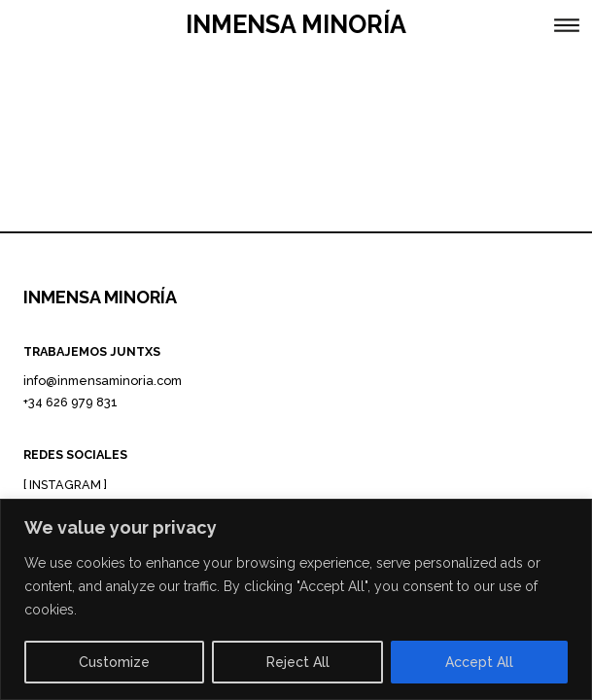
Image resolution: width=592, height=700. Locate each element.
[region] (296, 599)
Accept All (479, 662)
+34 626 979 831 (70, 402)
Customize (114, 662)
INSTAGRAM (65, 485)
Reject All (298, 662)
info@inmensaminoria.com (103, 381)
